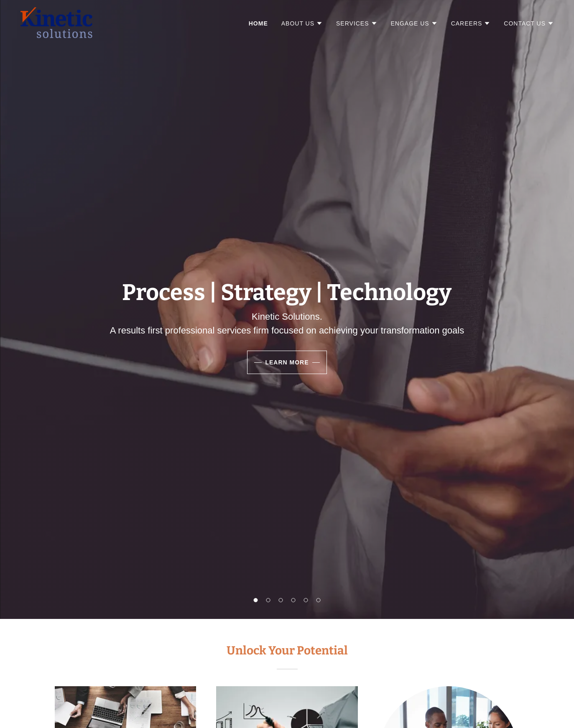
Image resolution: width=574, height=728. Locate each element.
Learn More (287, 362)
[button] (302, 23)
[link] (56, 22)
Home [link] (258, 23)
